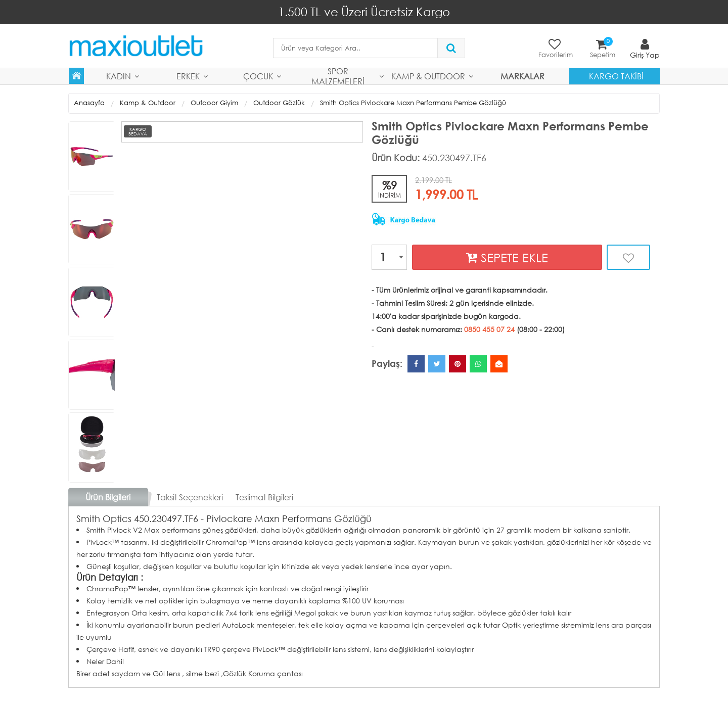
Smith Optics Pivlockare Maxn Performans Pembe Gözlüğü (413, 103)
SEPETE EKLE (507, 257)
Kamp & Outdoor (428, 76)
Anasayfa (89, 103)
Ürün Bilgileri (108, 497)
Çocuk (258, 76)
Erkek (188, 76)
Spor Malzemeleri (338, 76)
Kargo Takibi (616, 76)
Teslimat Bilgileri (264, 497)
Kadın (119, 76)
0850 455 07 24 (489, 329)
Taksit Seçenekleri (190, 497)
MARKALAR (522, 76)
